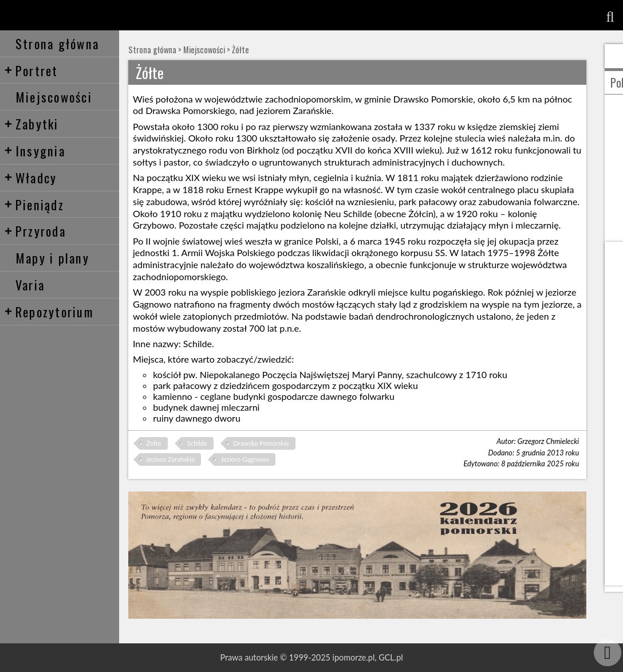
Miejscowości (54, 97)
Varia (30, 284)
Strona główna (57, 43)
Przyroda (35, 231)
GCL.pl (391, 657)
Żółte (240, 50)
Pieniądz (34, 204)
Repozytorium (49, 311)
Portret (31, 70)
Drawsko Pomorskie (261, 443)
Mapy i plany (52, 258)
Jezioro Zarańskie (170, 459)
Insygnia (35, 150)
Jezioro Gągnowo (245, 459)
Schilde (197, 443)
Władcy (31, 177)
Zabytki (31, 123)
